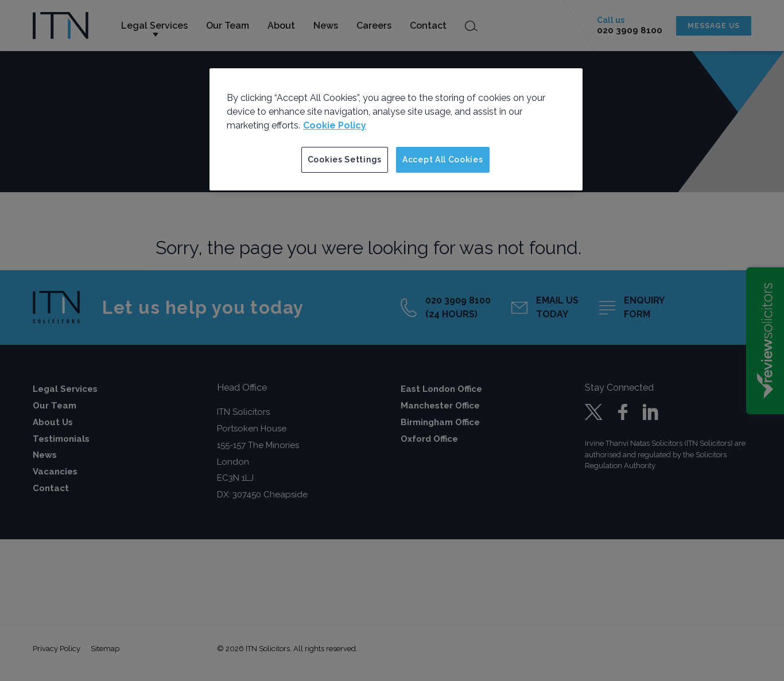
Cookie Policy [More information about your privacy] (335, 125)
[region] (396, 130)
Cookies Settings (345, 159)
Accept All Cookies (443, 159)
